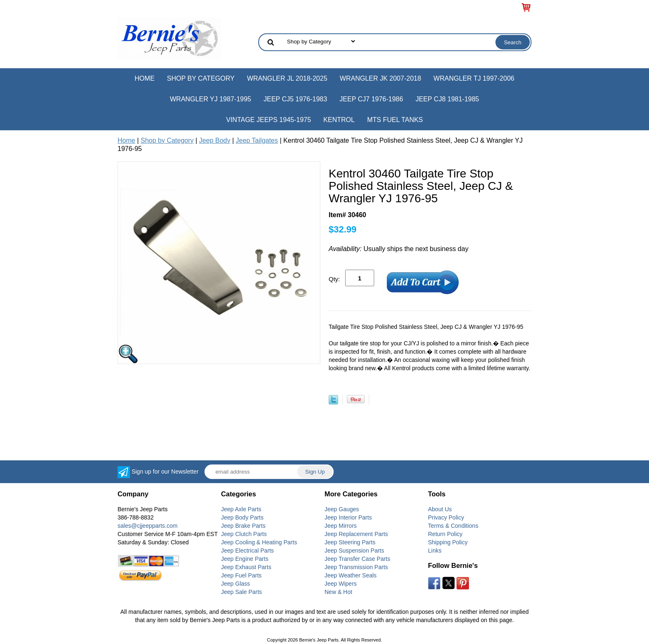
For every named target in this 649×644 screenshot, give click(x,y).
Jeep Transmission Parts (356, 567)
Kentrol (339, 120)
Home (144, 78)
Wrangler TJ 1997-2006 (474, 78)
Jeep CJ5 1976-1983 (296, 99)
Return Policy (445, 534)
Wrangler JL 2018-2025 (287, 78)
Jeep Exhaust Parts (246, 567)
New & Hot (338, 592)
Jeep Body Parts (242, 517)
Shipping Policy (448, 542)
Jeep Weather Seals (351, 575)
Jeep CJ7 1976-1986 (371, 99)
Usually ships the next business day (399, 249)
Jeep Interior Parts (348, 517)
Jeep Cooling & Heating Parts (259, 542)
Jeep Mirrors (341, 526)
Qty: (334, 279)
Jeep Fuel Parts (241, 575)
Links (435, 551)
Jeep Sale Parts (242, 592)
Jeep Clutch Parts (244, 534)
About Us (440, 509)
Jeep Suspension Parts (354, 551)
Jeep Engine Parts (245, 559)
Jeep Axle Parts (241, 509)
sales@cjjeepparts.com (148, 526)
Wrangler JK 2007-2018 (381, 78)
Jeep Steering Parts (350, 542)
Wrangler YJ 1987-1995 (210, 99)
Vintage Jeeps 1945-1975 (268, 120)
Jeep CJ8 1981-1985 (447, 99)
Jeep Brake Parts (243, 526)
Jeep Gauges (342, 509)
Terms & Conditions (453, 526)
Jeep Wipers (341, 584)
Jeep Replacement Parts (356, 534)
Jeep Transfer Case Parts (357, 559)
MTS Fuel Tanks (395, 120)
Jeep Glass (236, 584)
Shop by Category (201, 78)
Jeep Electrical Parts (248, 551)
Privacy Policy (446, 517)
